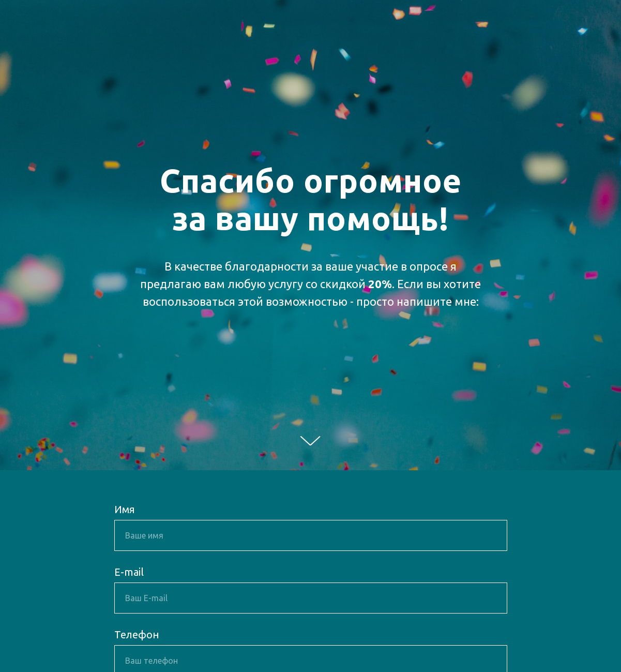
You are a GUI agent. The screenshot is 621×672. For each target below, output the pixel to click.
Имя (125, 509)
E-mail (129, 572)
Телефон (137, 634)
